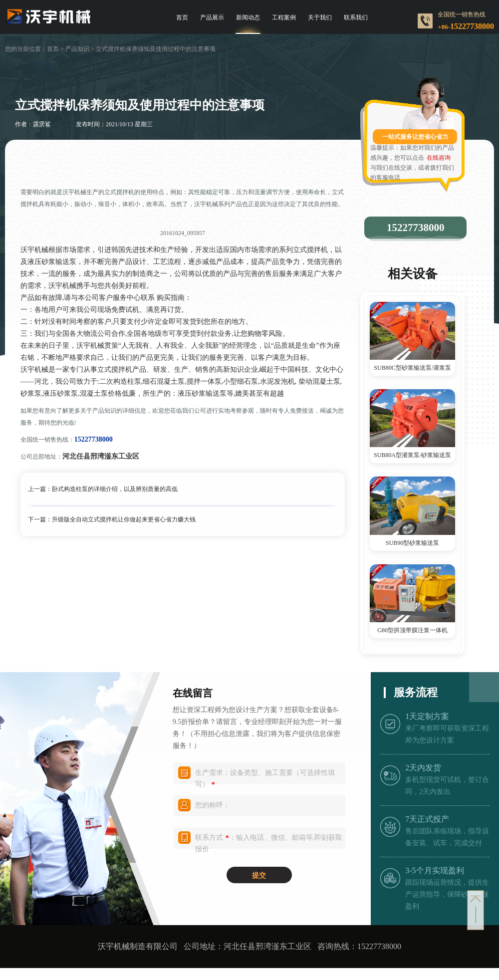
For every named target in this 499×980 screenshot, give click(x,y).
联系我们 (356, 17)
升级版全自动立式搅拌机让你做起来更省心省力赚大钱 (124, 519)
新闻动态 (248, 17)
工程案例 (284, 17)
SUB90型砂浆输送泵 (412, 543)
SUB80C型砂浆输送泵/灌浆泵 (412, 368)
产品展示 (212, 17)
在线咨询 (439, 158)
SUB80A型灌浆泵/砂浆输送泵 (412, 455)
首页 (182, 17)
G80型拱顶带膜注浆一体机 (412, 630)
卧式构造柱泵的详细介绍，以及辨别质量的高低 (115, 489)
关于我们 (320, 17)
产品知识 (77, 49)
